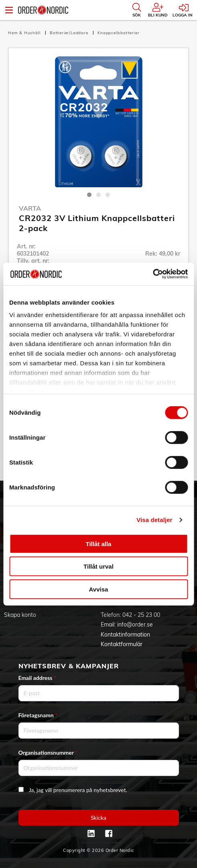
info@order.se (135, 624)
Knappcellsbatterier (118, 33)
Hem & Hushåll (25, 33)
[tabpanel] (98, 122)
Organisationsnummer (48, 752)
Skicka (98, 818)
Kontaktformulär (122, 644)
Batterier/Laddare (70, 33)
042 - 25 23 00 (141, 615)
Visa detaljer (154, 520)
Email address (37, 678)
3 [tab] (108, 195)
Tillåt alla (99, 544)
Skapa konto (20, 615)
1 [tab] (89, 195)
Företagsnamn (38, 715)
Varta (30, 208)
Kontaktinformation (125, 635)
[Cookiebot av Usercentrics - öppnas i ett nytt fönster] (153, 274)
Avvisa (99, 589)
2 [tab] (98, 195)
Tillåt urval (98, 566)
